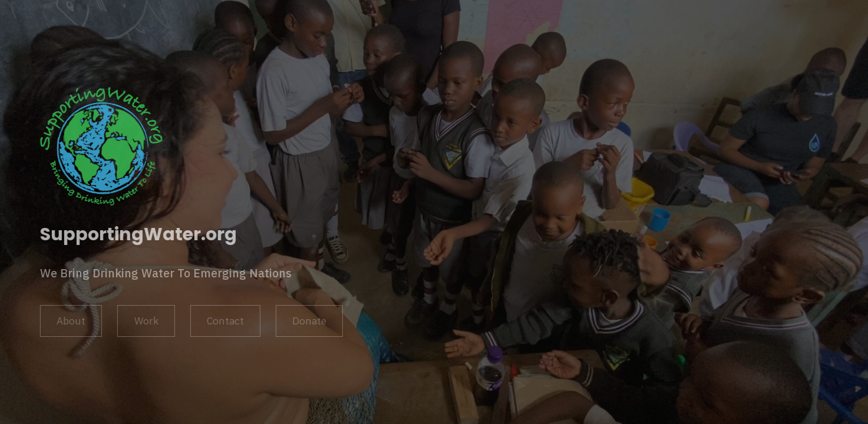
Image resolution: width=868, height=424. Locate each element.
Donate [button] (308, 321)
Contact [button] (224, 321)
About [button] (70, 321)
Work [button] (145, 321)
